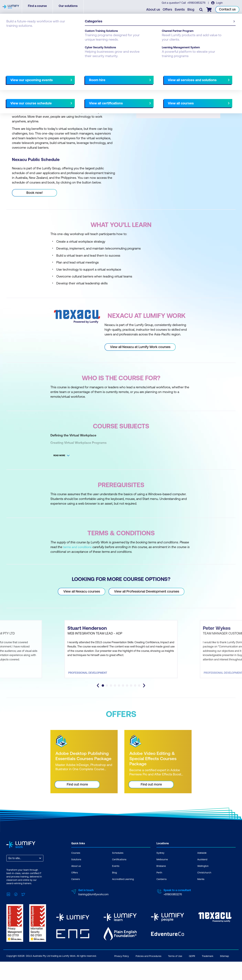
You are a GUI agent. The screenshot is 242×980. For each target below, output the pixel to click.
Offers (168, 10)
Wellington (203, 889)
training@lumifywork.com (93, 917)
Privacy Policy (122, 977)
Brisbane (161, 889)
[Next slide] (118, 79)
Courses (11, 34)
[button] (63, 77)
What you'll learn (52, 79)
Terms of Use (175, 977)
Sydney (160, 876)
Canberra (162, 902)
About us (154, 10)
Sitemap (224, 977)
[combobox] (9, 881)
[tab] (103, 708)
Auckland (202, 882)
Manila (201, 902)
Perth (159, 895)
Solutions (76, 882)
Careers (76, 902)
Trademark (208, 977)
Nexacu (25, 34)
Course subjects (77, 79)
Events (181, 10)
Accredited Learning (123, 902)
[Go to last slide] (98, 708)
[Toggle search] (202, 10)
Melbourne (162, 882)
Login (219, 4)
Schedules (118, 876)
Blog (192, 10)
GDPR (192, 977)
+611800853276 (197, 4)
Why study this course (24, 79)
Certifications (119, 882)
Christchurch (204, 895)
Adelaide (202, 876)
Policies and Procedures (148, 977)
